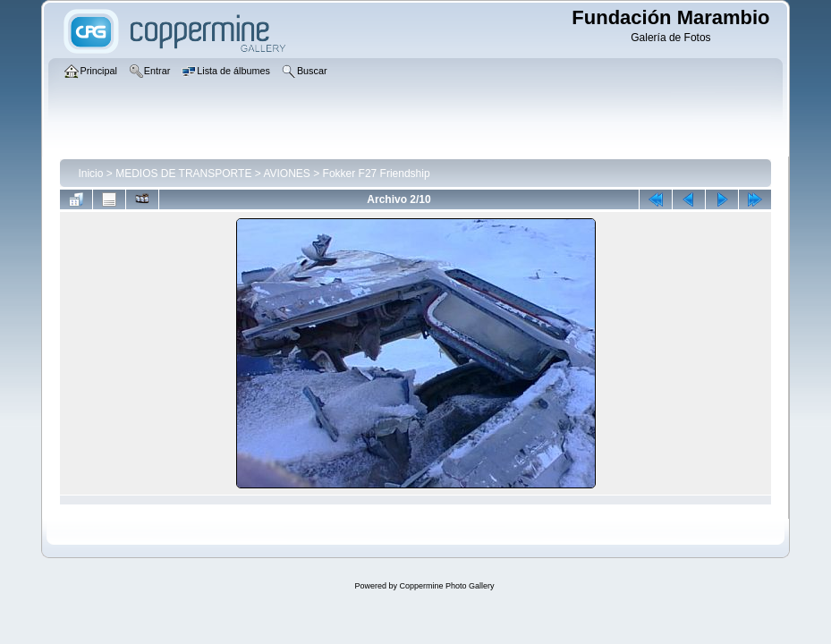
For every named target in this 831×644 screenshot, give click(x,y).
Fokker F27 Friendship (377, 174)
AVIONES (286, 174)
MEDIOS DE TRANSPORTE (183, 174)
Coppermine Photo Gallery (446, 586)
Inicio (90, 174)
